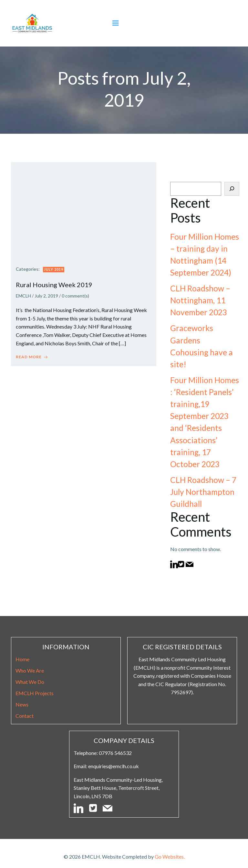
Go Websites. (170, 851)
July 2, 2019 (46, 296)
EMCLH (23, 296)
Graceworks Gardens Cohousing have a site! (204, 341)
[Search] (233, 189)
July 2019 (54, 269)
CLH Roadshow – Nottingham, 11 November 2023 (199, 301)
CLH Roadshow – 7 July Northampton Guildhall (202, 480)
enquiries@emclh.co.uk (114, 759)
